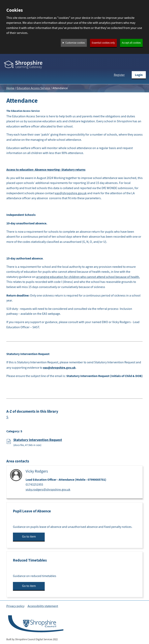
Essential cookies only (103, 43)
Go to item (29, 537)
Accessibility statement (43, 606)
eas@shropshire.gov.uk (71, 193)
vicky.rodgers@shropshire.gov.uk (48, 490)
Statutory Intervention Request (38, 440)
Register (119, 75)
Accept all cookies (131, 43)
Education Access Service (33, 88)
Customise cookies (75, 43)
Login (139, 75)
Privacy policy (15, 606)
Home (10, 88)
